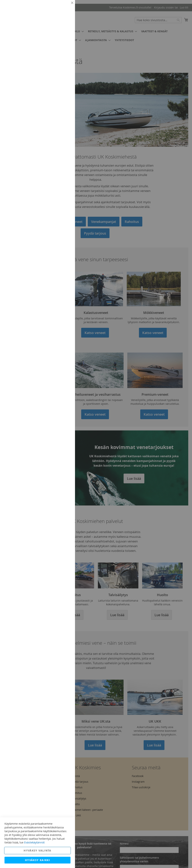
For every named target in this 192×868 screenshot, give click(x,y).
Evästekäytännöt (34, 842)
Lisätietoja (64, 35)
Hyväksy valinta (37, 850)
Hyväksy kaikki (37, 860)
